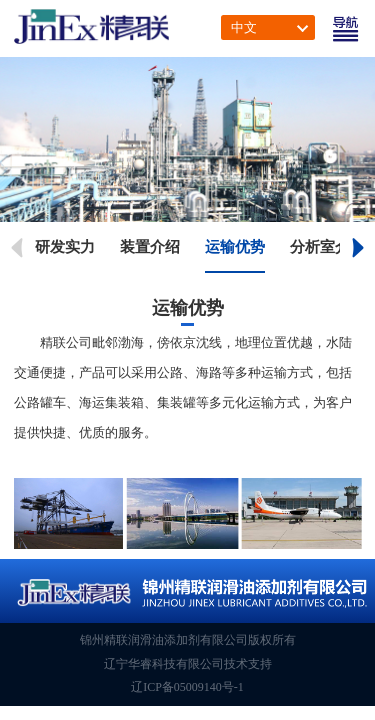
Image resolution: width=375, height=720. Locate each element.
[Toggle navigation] (345, 28)
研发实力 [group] (65, 247)
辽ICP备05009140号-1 (187, 687)
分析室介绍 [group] (327, 247)
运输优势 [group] (235, 247)
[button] (359, 248)
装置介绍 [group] (150, 247)
